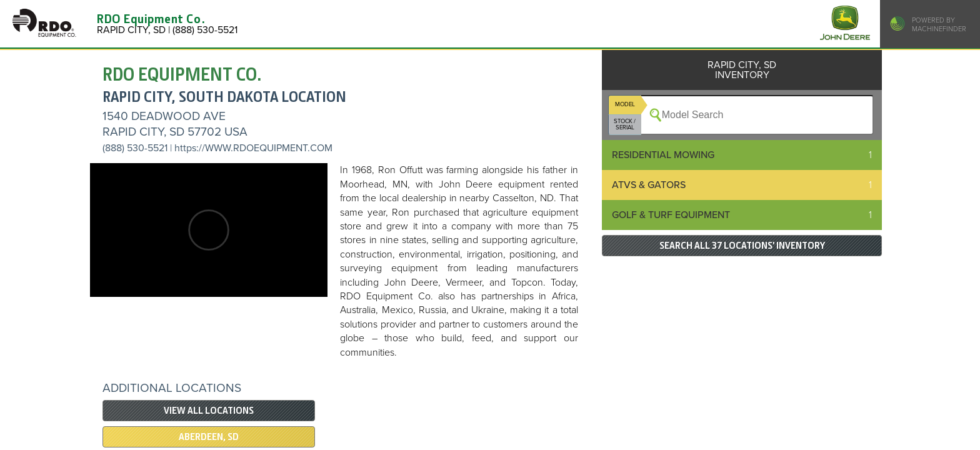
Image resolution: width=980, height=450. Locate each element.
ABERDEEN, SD (209, 437)
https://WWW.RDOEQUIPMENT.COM (253, 148)
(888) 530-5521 (135, 148)
